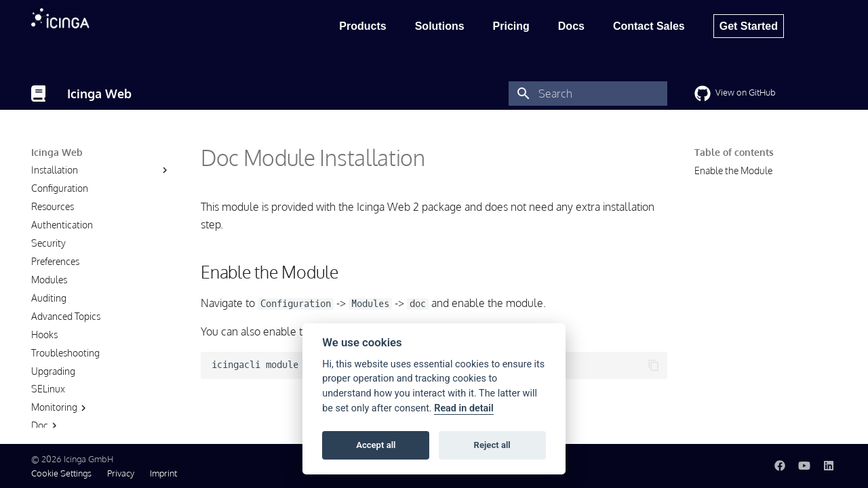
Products (362, 26)
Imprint (163, 473)
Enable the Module (733, 170)
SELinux (48, 413)
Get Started (749, 26)
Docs (571, 26)
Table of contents (734, 152)
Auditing (49, 322)
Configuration (60, 212)
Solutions (440, 26)
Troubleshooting (65, 377)
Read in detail (464, 408)
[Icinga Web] (38, 94)
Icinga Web (57, 152)
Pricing (511, 26)
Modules (49, 304)
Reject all (492, 445)
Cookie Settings (61, 473)
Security (48, 267)
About (44, 176)
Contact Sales (649, 26)
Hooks (44, 359)
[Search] (588, 94)
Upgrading (53, 395)
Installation (55, 194)
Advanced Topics (66, 341)
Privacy (121, 473)
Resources (53, 231)
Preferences (55, 286)
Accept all (376, 445)
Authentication (62, 249)
